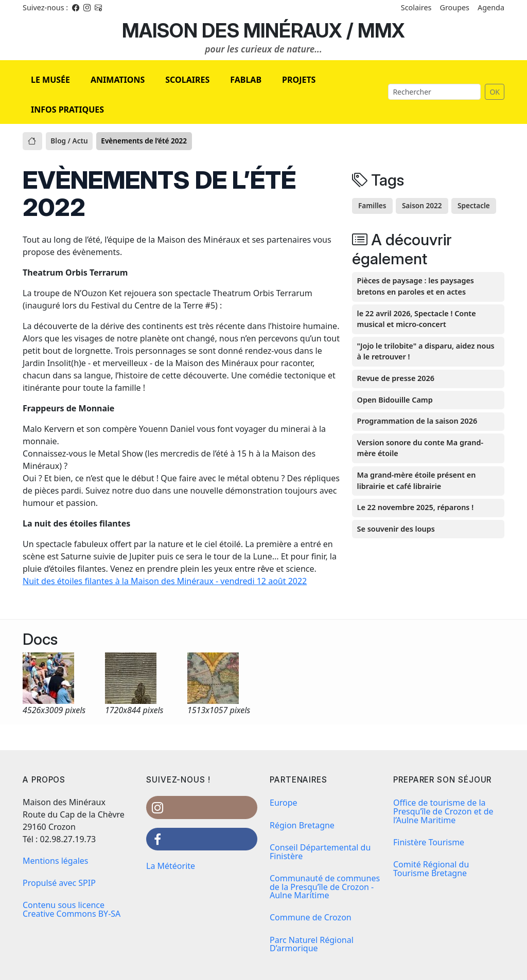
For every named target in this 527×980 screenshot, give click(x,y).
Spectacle (474, 205)
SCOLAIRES (187, 80)
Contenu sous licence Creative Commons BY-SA (72, 909)
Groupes (454, 7)
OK (495, 92)
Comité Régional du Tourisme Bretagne (431, 869)
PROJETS (299, 80)
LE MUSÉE (50, 80)
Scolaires (416, 7)
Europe (284, 803)
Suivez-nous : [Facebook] (45, 7)
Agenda (491, 7)
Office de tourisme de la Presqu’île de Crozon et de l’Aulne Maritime (443, 811)
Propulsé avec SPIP (59, 883)
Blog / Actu (69, 141)
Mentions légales (56, 861)
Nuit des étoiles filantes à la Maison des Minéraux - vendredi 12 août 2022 (165, 581)
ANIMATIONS (118, 80)
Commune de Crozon (311, 917)
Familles (372, 205)
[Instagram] (87, 7)
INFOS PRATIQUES (67, 110)
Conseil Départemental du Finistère (320, 852)
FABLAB (246, 80)
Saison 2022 (422, 205)
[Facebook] (76, 7)
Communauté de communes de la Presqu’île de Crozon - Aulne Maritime (325, 887)
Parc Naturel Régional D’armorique (312, 944)
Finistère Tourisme (429, 842)
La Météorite (171, 866)
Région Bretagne (302, 825)
